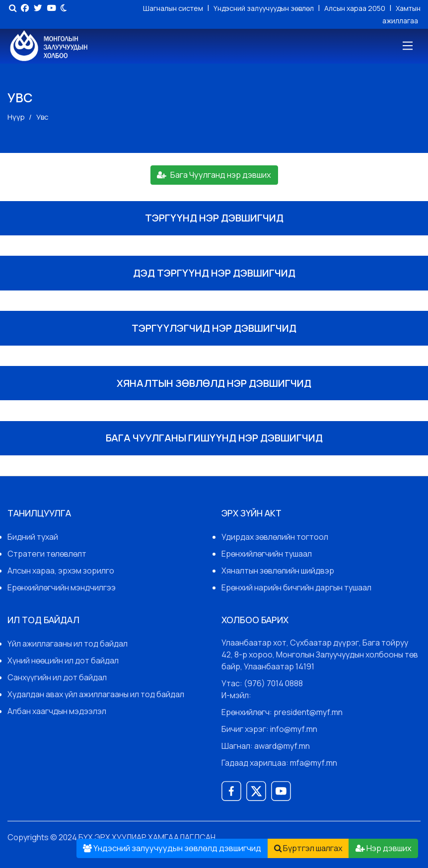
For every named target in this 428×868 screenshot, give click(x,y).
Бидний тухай (33, 537)
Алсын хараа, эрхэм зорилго (61, 571)
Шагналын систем (174, 8)
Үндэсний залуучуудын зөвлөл (264, 8)
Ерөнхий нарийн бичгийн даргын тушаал (296, 587)
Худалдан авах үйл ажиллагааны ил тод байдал (96, 694)
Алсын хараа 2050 (356, 8)
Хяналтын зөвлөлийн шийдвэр (278, 571)
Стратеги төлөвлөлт (47, 554)
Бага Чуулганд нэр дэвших (214, 175)
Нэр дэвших (384, 848)
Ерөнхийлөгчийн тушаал (267, 554)
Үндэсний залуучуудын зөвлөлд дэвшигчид (172, 848)
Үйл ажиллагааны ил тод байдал (68, 644)
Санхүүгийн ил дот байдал (57, 677)
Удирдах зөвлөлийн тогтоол (275, 537)
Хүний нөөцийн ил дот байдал (63, 660)
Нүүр (16, 117)
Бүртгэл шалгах (308, 848)
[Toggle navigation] (407, 46)
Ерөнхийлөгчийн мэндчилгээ (62, 587)
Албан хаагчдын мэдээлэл (57, 711)
